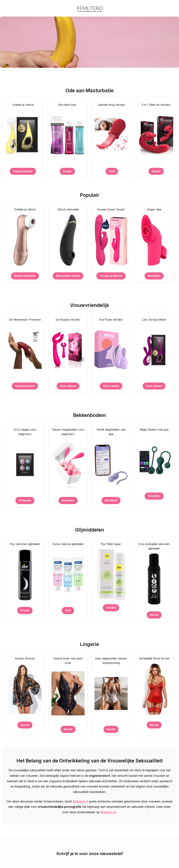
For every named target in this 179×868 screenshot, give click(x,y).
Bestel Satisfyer (25, 276)
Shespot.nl (80, 801)
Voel (112, 171)
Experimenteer (23, 171)
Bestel (154, 615)
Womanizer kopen (68, 276)
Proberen (25, 500)
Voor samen (68, 386)
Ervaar (67, 171)
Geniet (156, 171)
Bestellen (154, 276)
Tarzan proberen (111, 276)
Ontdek (111, 608)
